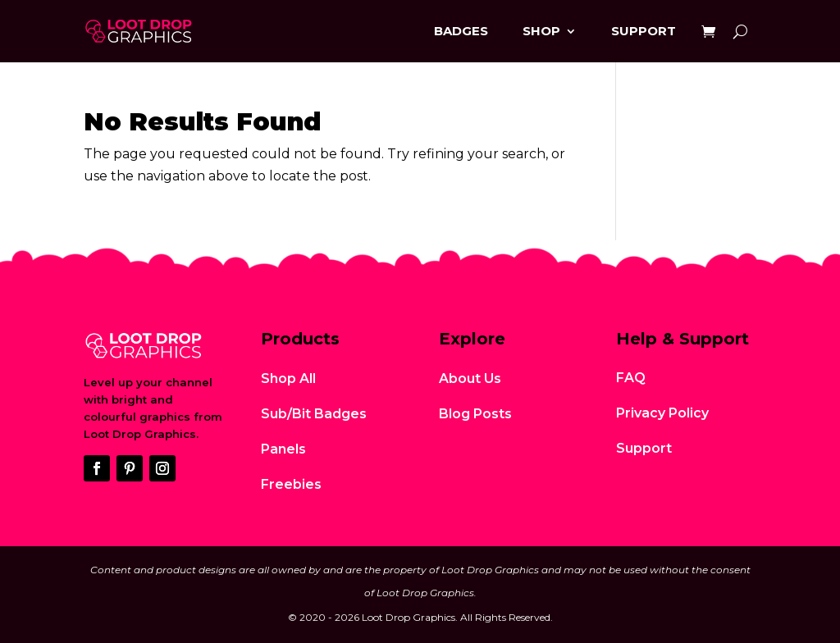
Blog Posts (475, 414)
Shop (541, 31)
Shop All (288, 379)
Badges (461, 31)
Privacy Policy (662, 413)
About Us (470, 379)
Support (644, 31)
